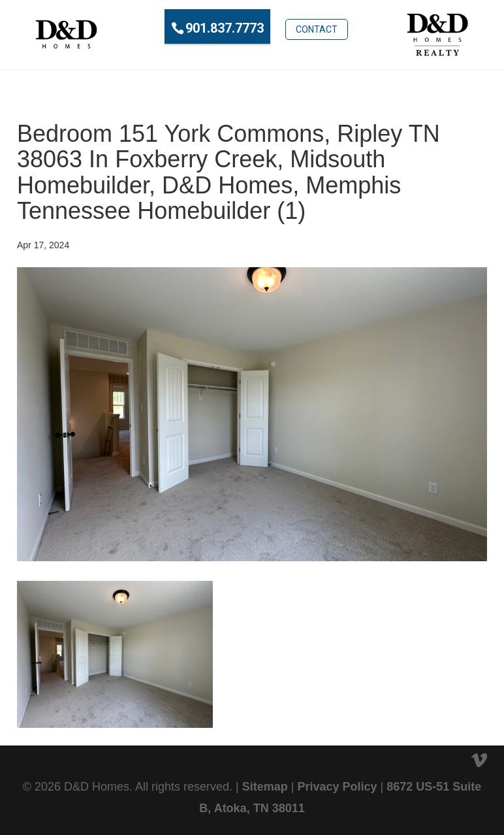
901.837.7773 (225, 28)
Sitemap (265, 787)
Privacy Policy (337, 787)
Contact (317, 27)
